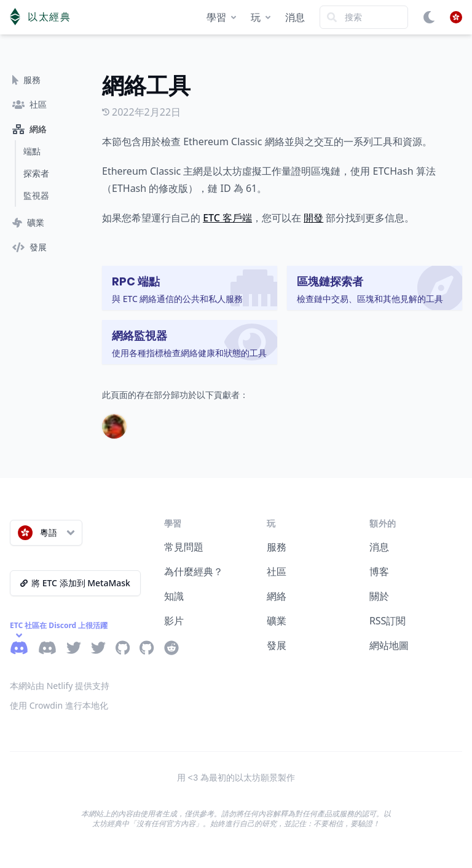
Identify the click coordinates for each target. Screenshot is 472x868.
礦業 (277, 621)
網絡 (277, 596)
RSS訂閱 (388, 621)
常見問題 (184, 547)
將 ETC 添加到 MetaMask (75, 583)
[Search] (364, 17)
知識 (174, 596)
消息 (295, 17)
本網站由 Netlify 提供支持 (60, 686)
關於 (379, 596)
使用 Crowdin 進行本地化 (59, 705)
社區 (277, 571)
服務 (277, 547)
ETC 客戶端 (227, 218)
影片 (174, 621)
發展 (277, 645)
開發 (313, 218)
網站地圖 (389, 645)
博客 (379, 571)
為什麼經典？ (194, 571)
